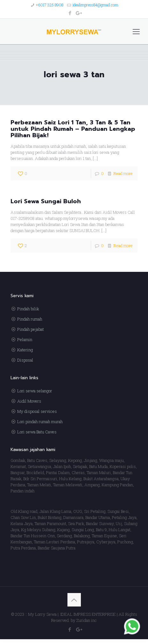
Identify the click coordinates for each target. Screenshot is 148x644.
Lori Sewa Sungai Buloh (46, 201)
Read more (123, 173)
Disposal (25, 360)
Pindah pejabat (31, 329)
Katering (25, 350)
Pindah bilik (28, 309)
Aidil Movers (29, 401)
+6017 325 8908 (50, 5)
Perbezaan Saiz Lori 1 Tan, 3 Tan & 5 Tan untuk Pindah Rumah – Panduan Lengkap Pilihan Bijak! (73, 129)
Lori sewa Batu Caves (37, 432)
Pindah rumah (30, 319)
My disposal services (37, 411)
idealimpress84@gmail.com (95, 5)
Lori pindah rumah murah (40, 422)
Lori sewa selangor (35, 391)
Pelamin (25, 339)
